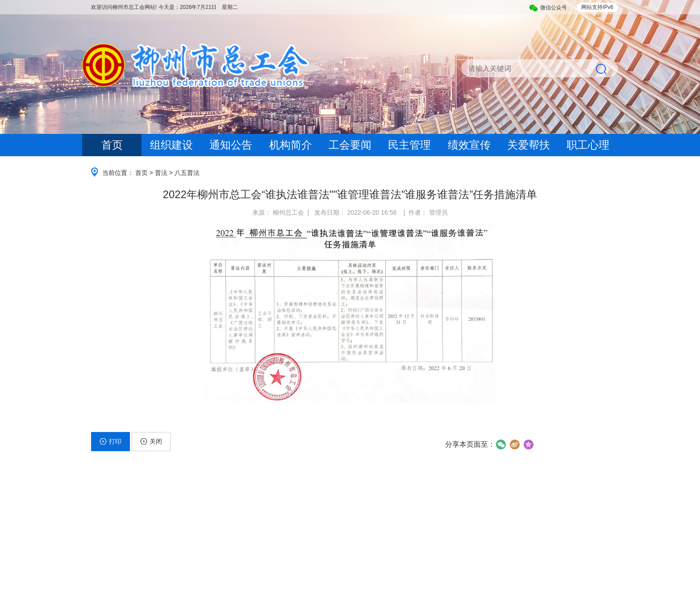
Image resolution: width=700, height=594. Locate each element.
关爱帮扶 (529, 145)
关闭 (151, 441)
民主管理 (409, 145)
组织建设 (171, 145)
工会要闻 (350, 145)
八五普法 (187, 173)
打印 (110, 441)
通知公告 (231, 145)
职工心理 (588, 145)
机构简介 (291, 145)
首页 (112, 145)
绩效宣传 (469, 145)
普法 (161, 173)
